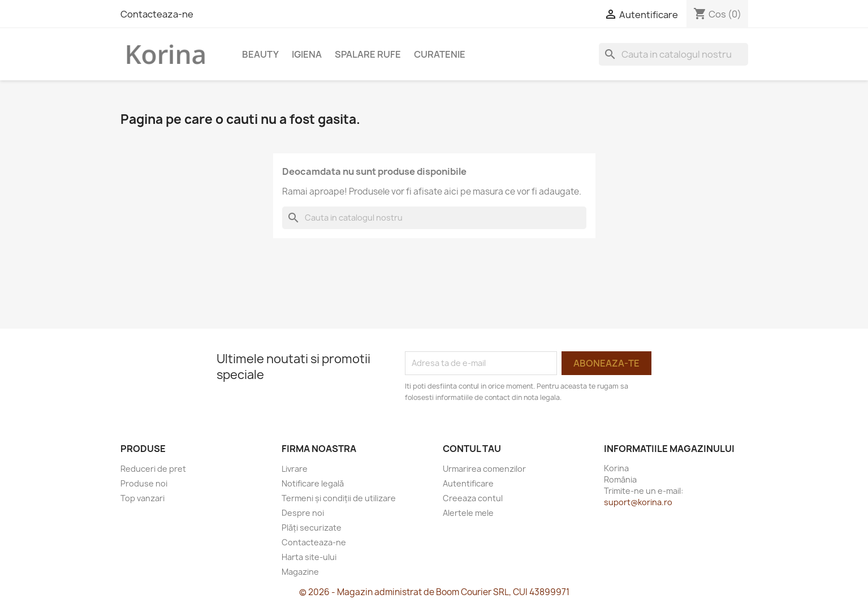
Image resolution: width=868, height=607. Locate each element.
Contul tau (472, 449)
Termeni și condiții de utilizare (339, 498)
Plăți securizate (312, 528)
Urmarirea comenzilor (484, 469)
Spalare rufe (368, 54)
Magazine (300, 572)
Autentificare (468, 483)
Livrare (295, 469)
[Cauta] (673, 54)
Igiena (307, 54)
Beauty (260, 54)
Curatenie (440, 54)
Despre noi (303, 513)
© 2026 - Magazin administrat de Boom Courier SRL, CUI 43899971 (434, 592)
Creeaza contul (473, 498)
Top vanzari (142, 498)
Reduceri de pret (153, 469)
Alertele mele (468, 513)
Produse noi (144, 483)
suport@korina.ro (638, 502)
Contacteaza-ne (157, 14)
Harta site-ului (309, 557)
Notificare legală (313, 483)
